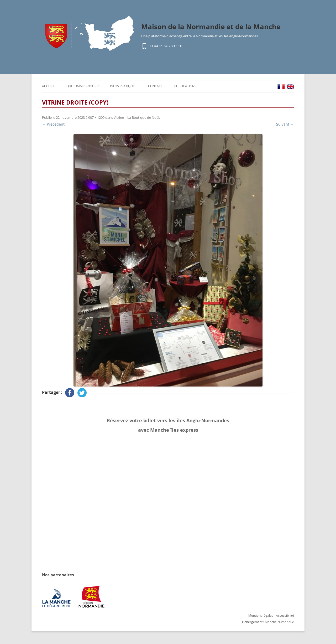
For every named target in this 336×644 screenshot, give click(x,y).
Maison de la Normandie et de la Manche (211, 27)
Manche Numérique (279, 622)
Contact (155, 86)
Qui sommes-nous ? (82, 86)
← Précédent (53, 124)
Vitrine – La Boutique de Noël (136, 117)
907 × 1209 (96, 117)
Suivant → (285, 124)
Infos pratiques (123, 86)
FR (281, 87)
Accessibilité (285, 615)
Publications (185, 86)
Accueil (48, 86)
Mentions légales (261, 615)
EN (290, 87)
